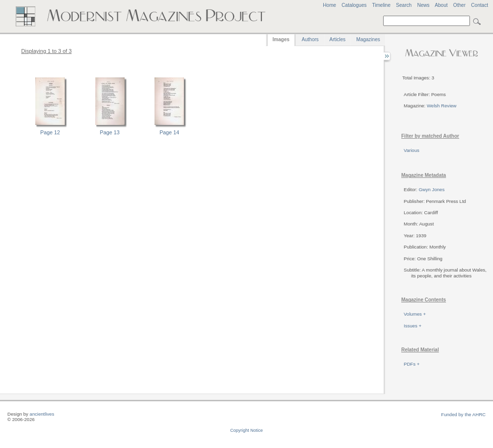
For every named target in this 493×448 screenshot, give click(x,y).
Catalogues (354, 5)
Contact (480, 5)
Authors (310, 39)
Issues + (413, 326)
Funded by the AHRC (463, 414)
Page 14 (169, 132)
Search (404, 5)
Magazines (368, 39)
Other (459, 5)
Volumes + (415, 314)
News (423, 5)
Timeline (381, 5)
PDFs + (412, 364)
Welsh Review (442, 106)
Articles (338, 39)
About (441, 5)
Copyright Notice (246, 430)
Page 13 (110, 132)
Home (329, 5)
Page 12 (50, 132)
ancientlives (42, 414)
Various (412, 150)
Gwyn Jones (431, 189)
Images (281, 39)
